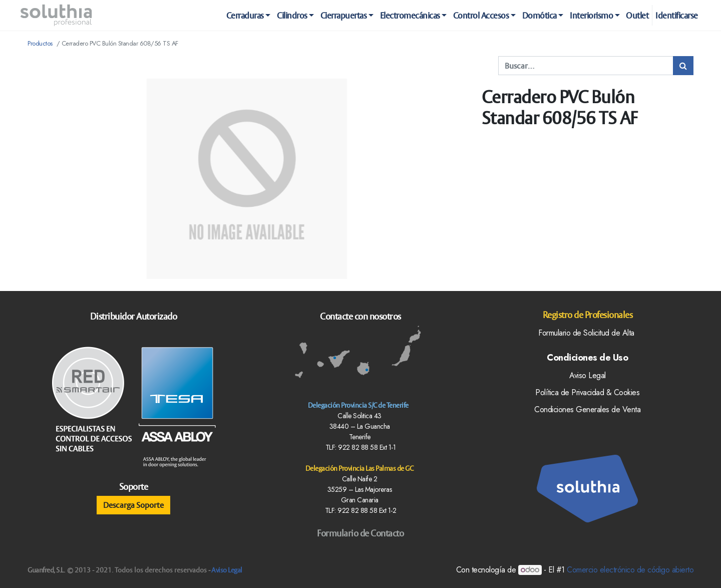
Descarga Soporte (133, 505)
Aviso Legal (227, 570)
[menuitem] (637, 16)
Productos (40, 43)
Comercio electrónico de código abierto (630, 570)
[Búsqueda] (683, 66)
